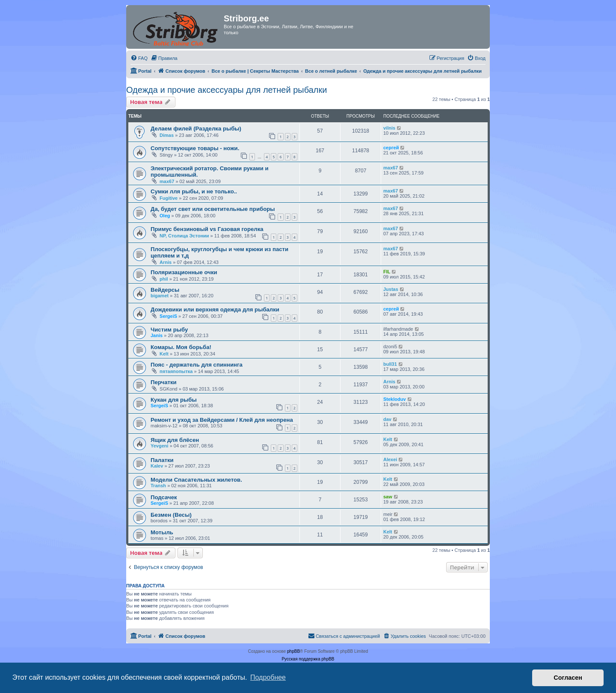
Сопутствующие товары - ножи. (195, 148)
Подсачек (164, 497)
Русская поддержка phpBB (308, 659)
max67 (167, 181)
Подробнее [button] (268, 677)
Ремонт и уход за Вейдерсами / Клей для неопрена (222, 420)
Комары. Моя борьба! (181, 347)
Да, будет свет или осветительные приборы (213, 209)
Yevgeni (160, 446)
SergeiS (168, 316)
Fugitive (169, 198)
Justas (391, 289)
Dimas (167, 135)
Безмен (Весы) (171, 515)
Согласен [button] (568, 678)
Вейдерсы (165, 290)
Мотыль (162, 532)
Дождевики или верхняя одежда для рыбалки (215, 309)
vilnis (389, 128)
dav (387, 419)
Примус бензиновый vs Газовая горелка (207, 229)
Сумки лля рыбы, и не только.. (194, 191)
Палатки (162, 460)
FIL (387, 272)
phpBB (293, 651)
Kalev (157, 466)
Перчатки (164, 382)
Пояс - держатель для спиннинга (197, 365)
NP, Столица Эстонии (184, 236)
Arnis (166, 262)
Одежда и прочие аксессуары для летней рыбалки (227, 90)
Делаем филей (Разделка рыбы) (196, 129)
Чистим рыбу (169, 330)
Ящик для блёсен (175, 440)
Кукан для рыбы (174, 400)
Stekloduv (395, 399)
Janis (157, 335)
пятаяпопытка (176, 371)
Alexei (390, 459)
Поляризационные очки (184, 272)
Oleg (165, 216)
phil (164, 279)
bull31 (390, 364)
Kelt (164, 354)
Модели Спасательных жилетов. (196, 480)
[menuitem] (139, 58)
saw (388, 497)
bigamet (160, 296)
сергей (391, 148)
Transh (158, 486)
